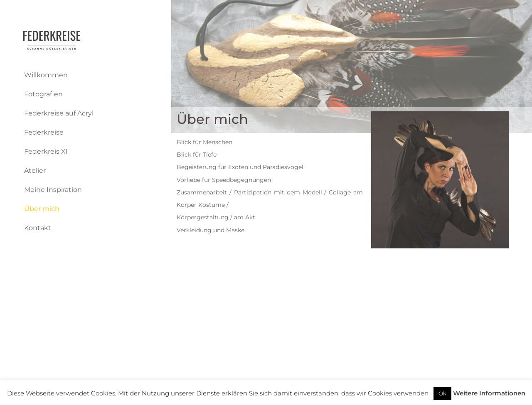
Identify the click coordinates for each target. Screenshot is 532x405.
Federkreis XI (46, 151)
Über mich (42, 209)
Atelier (35, 171)
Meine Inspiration (53, 190)
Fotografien (43, 94)
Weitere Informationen (489, 393)
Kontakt (38, 228)
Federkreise (44, 132)
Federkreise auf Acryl (59, 113)
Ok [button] (442, 393)
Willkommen (46, 75)
